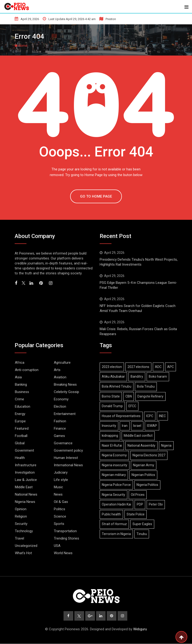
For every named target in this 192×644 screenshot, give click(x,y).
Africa (20, 363)
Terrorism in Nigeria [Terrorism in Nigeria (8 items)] (116, 534)
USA (57, 546)
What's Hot (23, 553)
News (58, 494)
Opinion (21, 509)
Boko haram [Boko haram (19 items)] (158, 376)
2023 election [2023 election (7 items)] (112, 367)
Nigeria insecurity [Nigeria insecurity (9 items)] (115, 465)
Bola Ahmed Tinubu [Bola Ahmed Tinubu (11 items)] (117, 386)
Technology (24, 531)
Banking (21, 385)
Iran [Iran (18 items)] (125, 426)
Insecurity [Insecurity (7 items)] (109, 426)
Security (21, 524)
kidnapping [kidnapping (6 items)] (110, 436)
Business (22, 392)
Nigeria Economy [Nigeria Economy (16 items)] (114, 455)
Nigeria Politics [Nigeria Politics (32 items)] (147, 485)
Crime (19, 399)
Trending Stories (66, 538)
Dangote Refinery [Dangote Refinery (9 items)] (150, 396)
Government (24, 450)
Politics (60, 509)
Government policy (68, 450)
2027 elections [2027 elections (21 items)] (138, 367)
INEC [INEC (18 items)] (162, 416)
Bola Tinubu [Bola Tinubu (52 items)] (146, 386)
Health (20, 458)
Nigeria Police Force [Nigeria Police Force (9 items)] (116, 485)
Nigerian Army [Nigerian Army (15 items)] (144, 465)
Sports (59, 524)
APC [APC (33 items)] (171, 367)
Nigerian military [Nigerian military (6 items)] (114, 475)
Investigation (25, 472)
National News (26, 494)
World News (63, 553)
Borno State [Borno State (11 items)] (111, 396)
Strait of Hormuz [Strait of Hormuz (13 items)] (114, 524)
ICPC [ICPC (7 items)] (150, 416)
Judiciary (61, 472)
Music (58, 487)
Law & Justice (26, 480)
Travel (19, 538)
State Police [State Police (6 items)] (136, 514)
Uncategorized (26, 546)
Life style (61, 480)
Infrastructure (26, 465)
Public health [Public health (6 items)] (111, 514)
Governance (63, 443)
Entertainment (65, 414)
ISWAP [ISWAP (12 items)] (152, 426)
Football (21, 436)
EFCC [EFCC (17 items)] (132, 406)
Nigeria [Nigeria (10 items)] (166, 445)
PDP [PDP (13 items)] (140, 504)
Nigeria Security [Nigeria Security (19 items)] (113, 495)
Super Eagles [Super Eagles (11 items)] (142, 524)
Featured (22, 428)
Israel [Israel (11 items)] (137, 426)
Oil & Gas (61, 502)
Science (60, 516)
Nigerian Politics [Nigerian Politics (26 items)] (143, 475)
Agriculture (62, 363)
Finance (60, 428)
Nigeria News (25, 502)
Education (23, 406)
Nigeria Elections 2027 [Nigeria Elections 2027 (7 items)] (149, 455)
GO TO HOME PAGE (96, 196)
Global (20, 443)
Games (59, 436)
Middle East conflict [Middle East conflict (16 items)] (138, 436)
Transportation (65, 531)
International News (68, 465)
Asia (18, 377)
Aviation (60, 377)
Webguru (140, 630)
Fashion (60, 421)
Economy (61, 399)
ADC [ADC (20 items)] (158, 367)
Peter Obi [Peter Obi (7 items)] (156, 504)
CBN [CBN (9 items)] (129, 396)
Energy (20, 414)
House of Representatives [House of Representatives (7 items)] (121, 416)
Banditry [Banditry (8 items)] (137, 376)
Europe (20, 421)
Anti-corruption (27, 370)
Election (60, 406)
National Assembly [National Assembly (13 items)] (141, 445)
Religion (21, 516)
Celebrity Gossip (66, 392)
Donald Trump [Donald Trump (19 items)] (112, 406)
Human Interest (66, 458)
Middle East (24, 487)
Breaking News (65, 385)
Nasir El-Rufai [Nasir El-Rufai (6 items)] (112, 445)
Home (21, 46)
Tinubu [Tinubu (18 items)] (142, 534)
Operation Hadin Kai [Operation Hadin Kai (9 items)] (116, 504)
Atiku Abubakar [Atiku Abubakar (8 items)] (113, 376)
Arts (57, 370)
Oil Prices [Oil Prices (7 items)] (138, 495)
